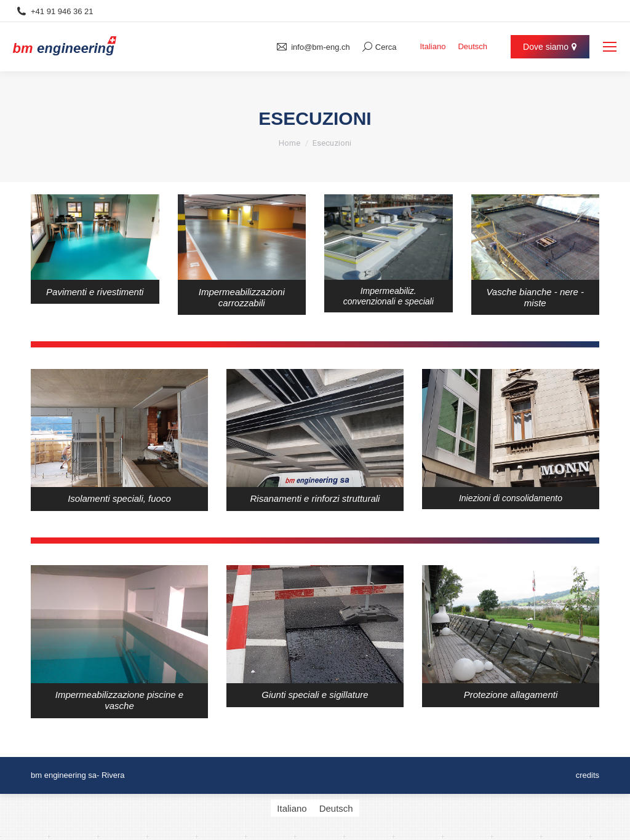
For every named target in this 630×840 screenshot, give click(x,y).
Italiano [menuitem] (433, 47)
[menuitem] (433, 46)
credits (588, 775)
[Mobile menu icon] (610, 47)
